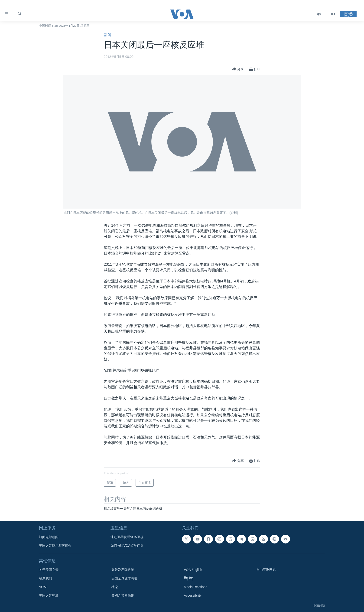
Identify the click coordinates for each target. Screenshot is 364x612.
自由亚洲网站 (266, 570)
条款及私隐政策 (123, 570)
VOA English (193, 570)
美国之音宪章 (49, 596)
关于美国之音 (49, 570)
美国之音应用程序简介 (55, 546)
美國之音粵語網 (123, 596)
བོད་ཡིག (188, 578)
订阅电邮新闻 (49, 537)
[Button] (238, 69)
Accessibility (193, 596)
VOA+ (43, 587)
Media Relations (195, 587)
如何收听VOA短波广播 (127, 546)
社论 (115, 587)
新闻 (107, 35)
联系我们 (45, 578)
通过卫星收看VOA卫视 (127, 537)
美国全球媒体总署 (124, 578)
